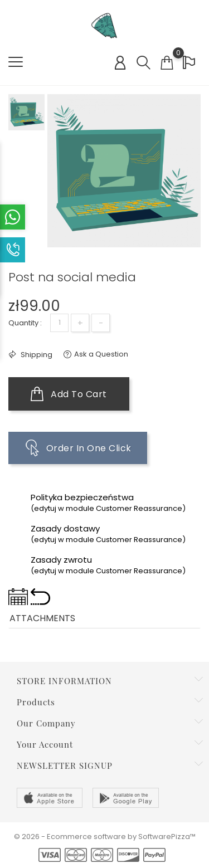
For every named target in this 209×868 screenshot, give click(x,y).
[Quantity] (59, 323)
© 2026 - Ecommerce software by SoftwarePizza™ (105, 837)
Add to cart (69, 394)
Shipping (36, 355)
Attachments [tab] (42, 618)
